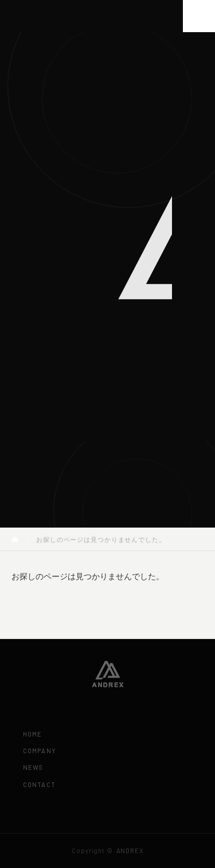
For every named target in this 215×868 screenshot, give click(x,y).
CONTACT (39, 784)
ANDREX (130, 850)
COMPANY (40, 751)
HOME (32, 734)
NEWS (33, 767)
